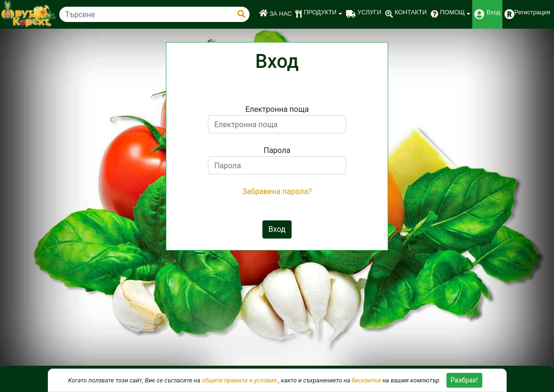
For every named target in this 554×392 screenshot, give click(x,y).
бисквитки (366, 380)
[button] (319, 14)
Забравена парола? (277, 191)
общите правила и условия (239, 380)
